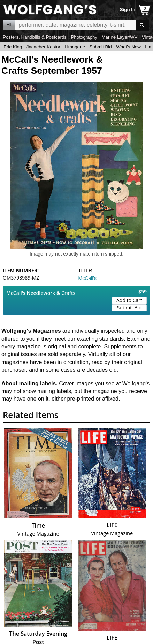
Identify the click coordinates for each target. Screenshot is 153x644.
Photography (84, 37)
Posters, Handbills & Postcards (35, 37)
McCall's (87, 278)
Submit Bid (100, 47)
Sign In (128, 10)
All (9, 25)
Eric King (13, 47)
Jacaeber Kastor (43, 47)
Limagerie (75, 47)
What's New (128, 47)
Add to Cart (129, 300)
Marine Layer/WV (119, 37)
